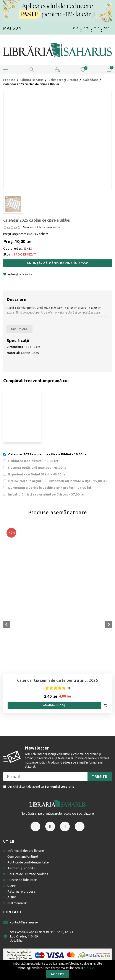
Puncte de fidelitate (20, 880)
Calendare (91, 80)
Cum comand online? (21, 856)
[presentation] (6, 625)
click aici (89, 968)
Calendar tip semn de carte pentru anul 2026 (58, 680)
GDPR (10, 886)
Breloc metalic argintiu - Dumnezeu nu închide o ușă (57, 481)
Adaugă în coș (54, 705)
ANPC (10, 897)
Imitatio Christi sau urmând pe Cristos (46, 494)
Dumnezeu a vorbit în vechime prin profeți (50, 488)
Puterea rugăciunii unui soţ (38, 468)
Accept (58, 974)
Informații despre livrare (24, 851)
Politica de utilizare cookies (26, 874)
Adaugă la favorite (18, 274)
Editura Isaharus (32, 80)
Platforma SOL (16, 903)
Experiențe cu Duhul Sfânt (37, 474)
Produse (9, 80)
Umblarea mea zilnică (33, 461)
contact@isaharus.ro (21, 922)
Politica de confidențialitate (26, 862)
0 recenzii (30, 227)
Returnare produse (19, 891)
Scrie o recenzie (49, 227)
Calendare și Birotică (63, 80)
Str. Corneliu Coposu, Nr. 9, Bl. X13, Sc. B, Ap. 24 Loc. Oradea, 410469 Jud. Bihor (38, 936)
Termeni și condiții (19, 868)
